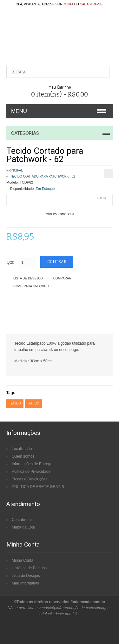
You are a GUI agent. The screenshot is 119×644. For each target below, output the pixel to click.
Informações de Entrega (32, 464)
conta (68, 4)
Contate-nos (22, 520)
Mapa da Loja (23, 527)
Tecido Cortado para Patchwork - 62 (43, 176)
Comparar (62, 278)
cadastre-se (91, 4)
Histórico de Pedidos (29, 568)
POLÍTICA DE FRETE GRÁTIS (38, 487)
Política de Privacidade (31, 472)
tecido (15, 403)
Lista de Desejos (28, 278)
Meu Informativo (25, 583)
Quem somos (23, 456)
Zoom (101, 198)
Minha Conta (23, 560)
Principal (15, 170)
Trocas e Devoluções (30, 479)
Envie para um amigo (31, 286)
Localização (22, 449)
